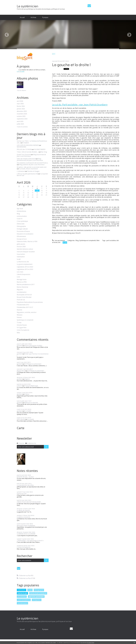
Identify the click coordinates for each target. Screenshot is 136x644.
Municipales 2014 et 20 (24, 295)
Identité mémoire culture (25, 249)
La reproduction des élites (25, 485)
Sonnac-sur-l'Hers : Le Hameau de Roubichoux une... (32, 142)
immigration (37, 600)
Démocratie (21, 224)
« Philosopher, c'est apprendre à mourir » (30, 541)
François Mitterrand (31, 386)
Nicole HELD (21, 371)
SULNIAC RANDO (40, 149)
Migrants (20, 290)
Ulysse (27, 394)
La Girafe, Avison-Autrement (29, 169)
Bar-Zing (44, 152)
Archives (33, 17)
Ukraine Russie (22, 325)
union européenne (24, 600)
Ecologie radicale (22, 229)
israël (30, 590)
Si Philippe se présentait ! (33, 364)
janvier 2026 (21, 109)
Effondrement (21, 236)
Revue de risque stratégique (26, 525)
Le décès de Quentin (23, 510)
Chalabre (26, 143)
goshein (19, 346)
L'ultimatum (21, 171)
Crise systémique (22, 221)
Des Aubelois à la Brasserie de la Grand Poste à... (33, 163)
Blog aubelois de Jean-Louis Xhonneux (32, 165)
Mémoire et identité (31, 403)
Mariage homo (22, 280)
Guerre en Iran (22, 494)
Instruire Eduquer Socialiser (26, 252)
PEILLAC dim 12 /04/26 (24, 149)
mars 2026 (20, 104)
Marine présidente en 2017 (26, 285)
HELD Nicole (21, 419)
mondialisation (22, 292)
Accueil (22, 17)
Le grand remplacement (25, 264)
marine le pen (22, 593)
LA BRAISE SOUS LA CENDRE (26, 534)
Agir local (20, 209)
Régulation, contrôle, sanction (27, 312)
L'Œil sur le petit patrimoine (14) (27, 174)
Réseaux (20, 315)
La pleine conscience (23, 517)
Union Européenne (23, 330)
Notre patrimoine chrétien (34, 346)
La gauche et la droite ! (71, 65)
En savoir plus (91, 643)
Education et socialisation (25, 234)
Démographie (21, 226)
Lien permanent (59, 240)
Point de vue (21, 300)
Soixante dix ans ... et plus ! (25, 477)
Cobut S (19, 386)
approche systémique (36, 596)
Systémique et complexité (25, 320)
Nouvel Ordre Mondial (24, 297)
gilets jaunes (21, 244)
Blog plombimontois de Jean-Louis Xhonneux (30, 160)
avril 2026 (20, 101)
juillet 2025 (20, 124)
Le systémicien (28, 6)
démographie (39, 590)
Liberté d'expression (24, 274)
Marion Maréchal (22, 287)
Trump (19, 323)
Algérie (27, 379)
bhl (59, 242)
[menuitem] (22, 17)
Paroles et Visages (33, 171)
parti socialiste (111, 240)
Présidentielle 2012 (23, 305)
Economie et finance (23, 231)
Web (18, 333)
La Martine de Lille (23, 262)
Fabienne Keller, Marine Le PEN (27, 242)
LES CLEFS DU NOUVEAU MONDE (28, 145)
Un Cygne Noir (22, 328)
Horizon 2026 (21, 247)
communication (22, 216)
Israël (19, 259)
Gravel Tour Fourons (24, 155)
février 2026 (21, 106)
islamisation (22, 590)
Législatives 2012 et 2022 (25, 267)
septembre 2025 (22, 119)
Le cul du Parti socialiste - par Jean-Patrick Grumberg (80, 104)
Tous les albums (21, 90)
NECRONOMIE (22, 147)
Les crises (20, 272)
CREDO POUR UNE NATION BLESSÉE (29, 502)
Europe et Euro (22, 239)
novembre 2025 (22, 114)
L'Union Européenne (24, 547)
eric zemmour (22, 596)
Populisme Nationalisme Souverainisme (30, 302)
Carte (21, 428)
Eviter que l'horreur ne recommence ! (33, 355)
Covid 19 (20, 219)
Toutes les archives (22, 127)
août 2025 (20, 121)
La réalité (28, 411)
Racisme (19, 310)
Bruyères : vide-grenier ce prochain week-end (32, 167)
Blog (18, 214)
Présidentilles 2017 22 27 (25, 307)
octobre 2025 (21, 116)
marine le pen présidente (38, 593)
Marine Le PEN (22, 282)
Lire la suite (21, 71)
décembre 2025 (22, 111)
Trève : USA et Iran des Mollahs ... (28, 152)
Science (19, 317)
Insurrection (21, 254)
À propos (45, 17)
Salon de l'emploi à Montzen (26, 159)
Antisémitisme (21, 211)
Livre (18, 277)
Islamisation (21, 257)
